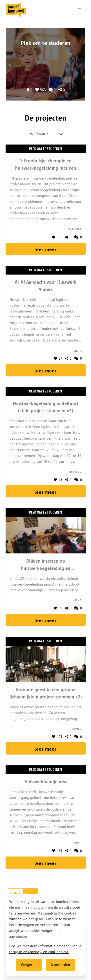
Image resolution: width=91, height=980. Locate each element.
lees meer (45, 249)
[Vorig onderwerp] (81, 64)
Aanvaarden (60, 965)
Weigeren (29, 965)
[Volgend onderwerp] (10, 64)
